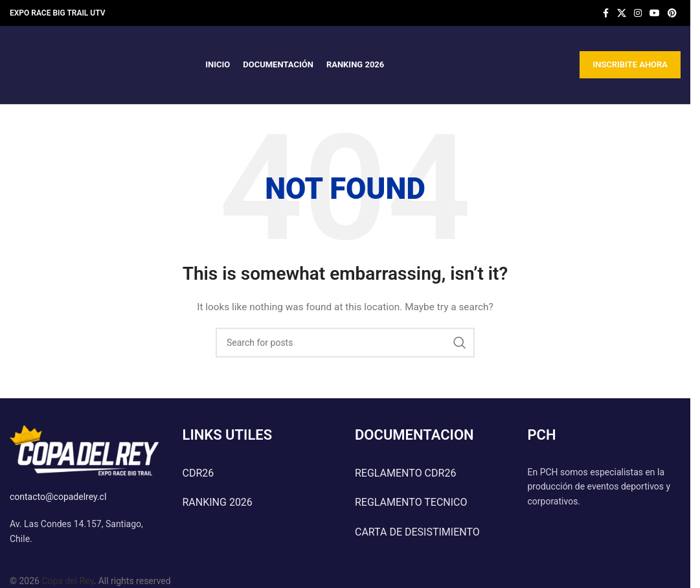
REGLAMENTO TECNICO (411, 502)
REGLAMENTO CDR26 (405, 473)
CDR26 (198, 473)
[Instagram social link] (638, 13)
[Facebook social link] (605, 13)
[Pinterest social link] (672, 13)
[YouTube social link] (655, 13)
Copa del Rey (67, 581)
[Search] (345, 343)
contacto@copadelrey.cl (58, 497)
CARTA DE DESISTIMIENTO (417, 532)
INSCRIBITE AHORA (630, 64)
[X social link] (622, 13)
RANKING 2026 (218, 502)
